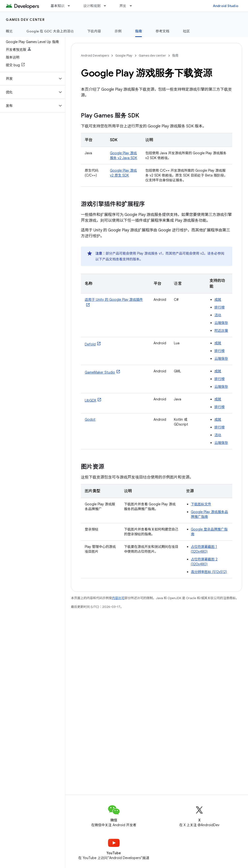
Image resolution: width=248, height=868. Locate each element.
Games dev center (25, 20)
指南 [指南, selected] (139, 31)
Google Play (124, 55)
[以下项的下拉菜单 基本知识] (71, 6)
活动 (218, 315)
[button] (29, 79)
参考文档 (162, 31)
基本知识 (58, 6)
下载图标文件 (201, 504)
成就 (218, 300)
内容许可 (118, 598)
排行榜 (219, 307)
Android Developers (95, 55)
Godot (90, 419)
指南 (175, 55)
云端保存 (221, 323)
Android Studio (226, 6)
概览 (9, 31)
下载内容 (94, 31)
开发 (123, 6)
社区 (186, 31)
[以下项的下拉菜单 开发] (133, 6)
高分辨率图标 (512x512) (209, 572)
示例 (118, 31)
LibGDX (90, 400)
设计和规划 (92, 6)
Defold (90, 344)
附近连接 (221, 331)
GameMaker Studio (100, 372)
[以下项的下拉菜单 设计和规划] (107, 6)
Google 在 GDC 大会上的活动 (50, 31)
